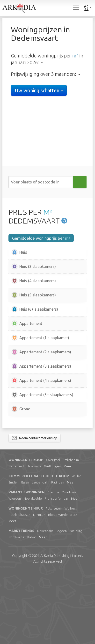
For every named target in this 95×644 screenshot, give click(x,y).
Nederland (16, 539)
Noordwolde (33, 571)
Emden (13, 555)
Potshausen (54, 581)
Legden (61, 603)
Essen (25, 555)
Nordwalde (16, 609)
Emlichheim (71, 532)
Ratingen (58, 555)
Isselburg (76, 603)
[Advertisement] (47, 458)
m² (75, 56)
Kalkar (32, 609)
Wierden (15, 571)
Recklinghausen (19, 587)
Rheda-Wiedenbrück (63, 587)
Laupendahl (40, 555)
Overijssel (53, 532)
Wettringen (52, 539)
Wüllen (77, 548)
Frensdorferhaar (56, 571)
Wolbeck (71, 581)
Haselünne (34, 539)
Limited (61, 628)
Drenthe (53, 565)
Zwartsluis (69, 565)
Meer (67, 539)
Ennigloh (39, 587)
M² (48, 212)
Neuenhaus (45, 603)
